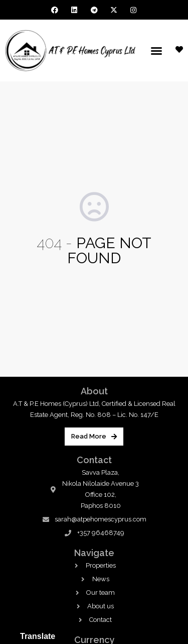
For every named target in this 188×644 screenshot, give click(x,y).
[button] (156, 51)
